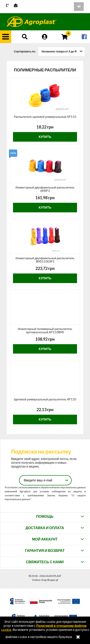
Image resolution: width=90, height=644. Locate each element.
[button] (6, 37)
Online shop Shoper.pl (45, 580)
